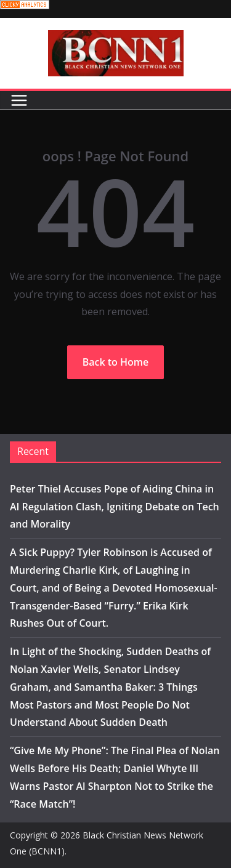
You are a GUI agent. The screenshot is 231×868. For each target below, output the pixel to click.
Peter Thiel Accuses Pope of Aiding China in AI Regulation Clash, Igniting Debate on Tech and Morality (115, 507)
